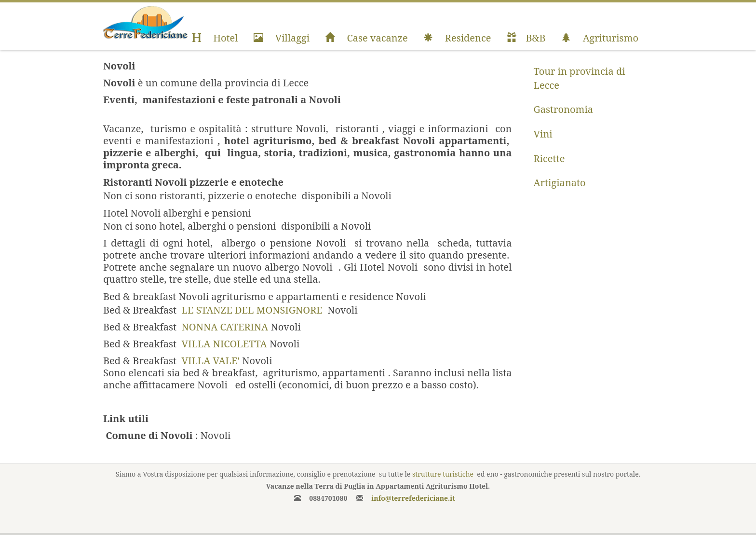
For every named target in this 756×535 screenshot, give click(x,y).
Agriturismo (600, 38)
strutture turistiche (443, 474)
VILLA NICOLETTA (224, 344)
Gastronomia (564, 109)
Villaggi (282, 38)
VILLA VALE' (211, 361)
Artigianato (560, 183)
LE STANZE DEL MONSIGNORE (253, 310)
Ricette (549, 158)
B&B (526, 38)
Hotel (215, 38)
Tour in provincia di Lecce (580, 78)
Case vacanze (366, 38)
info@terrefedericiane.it (413, 498)
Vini (543, 134)
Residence (457, 38)
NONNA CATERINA (225, 327)
